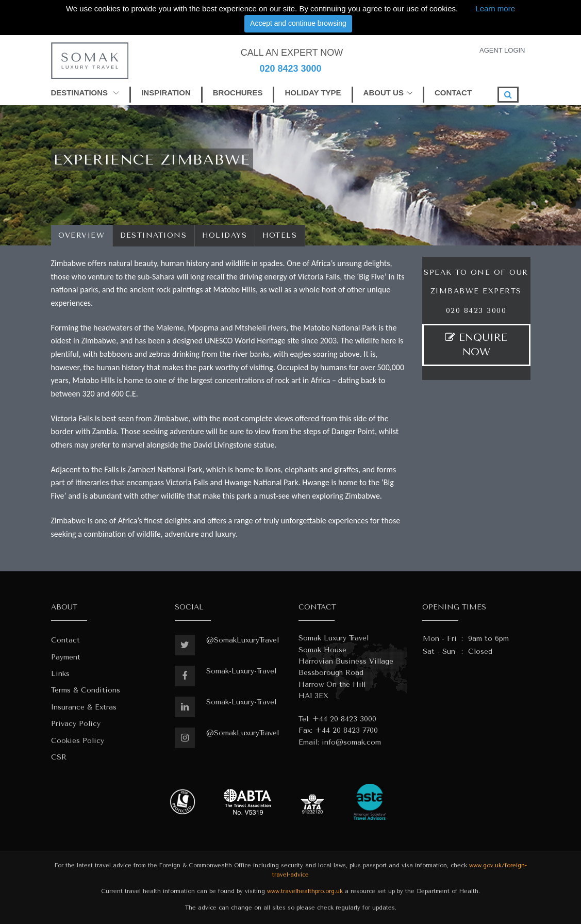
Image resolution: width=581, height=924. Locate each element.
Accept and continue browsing (298, 23)
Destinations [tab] (154, 235)
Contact (65, 640)
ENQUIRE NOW (476, 345)
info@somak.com (351, 742)
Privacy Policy (76, 724)
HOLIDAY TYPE (313, 93)
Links (60, 674)
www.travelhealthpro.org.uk (305, 891)
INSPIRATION (166, 93)
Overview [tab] (82, 235)
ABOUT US (384, 93)
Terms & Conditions (86, 690)
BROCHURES (238, 93)
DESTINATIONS (85, 93)
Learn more (495, 9)
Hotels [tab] (280, 235)
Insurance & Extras (84, 707)
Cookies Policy (78, 741)
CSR (59, 757)
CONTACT (453, 93)
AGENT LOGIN (502, 50)
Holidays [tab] (225, 235)
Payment (66, 657)
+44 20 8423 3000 (344, 719)
